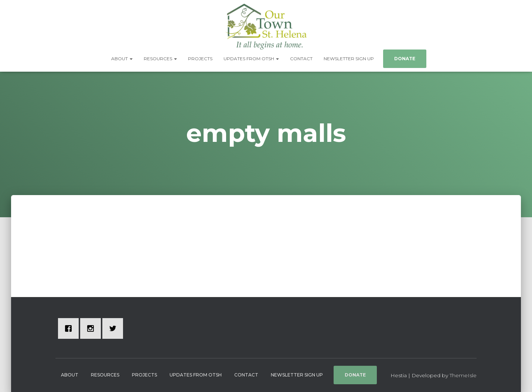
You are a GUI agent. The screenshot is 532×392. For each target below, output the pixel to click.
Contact (301, 59)
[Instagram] (92, 328)
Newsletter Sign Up (349, 59)
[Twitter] (115, 328)
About (122, 59)
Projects (200, 59)
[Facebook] (70, 328)
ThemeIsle (463, 375)
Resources (160, 59)
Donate (405, 59)
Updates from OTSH (251, 59)
